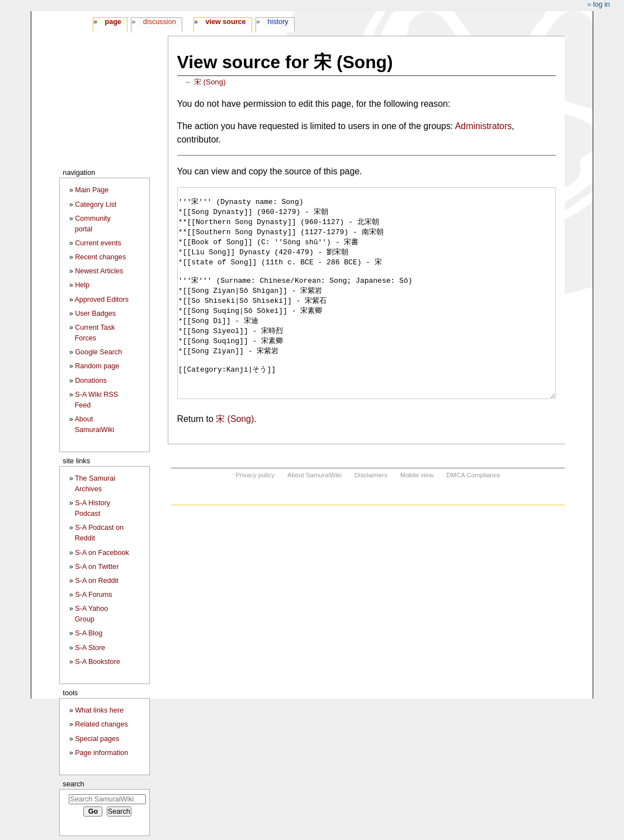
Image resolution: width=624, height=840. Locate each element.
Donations (91, 381)
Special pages (97, 739)
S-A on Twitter (97, 567)
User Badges (95, 314)
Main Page (92, 190)
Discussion (160, 22)
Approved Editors (101, 300)
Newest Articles (99, 271)
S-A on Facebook (102, 553)
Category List (96, 205)
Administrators (483, 126)
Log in (602, 4)
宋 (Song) (210, 82)
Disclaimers (371, 517)
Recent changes (100, 257)
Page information (101, 753)
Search (73, 784)
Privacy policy (255, 517)
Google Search (98, 352)
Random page (97, 366)
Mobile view (417, 517)
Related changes (101, 724)
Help (82, 285)
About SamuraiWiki (315, 517)
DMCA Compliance (473, 517)
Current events (98, 243)
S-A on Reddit (97, 581)
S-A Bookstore (98, 662)
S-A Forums (93, 595)
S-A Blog (89, 633)
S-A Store (90, 648)
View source (226, 22)
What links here (99, 710)
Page (113, 22)
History (278, 22)
